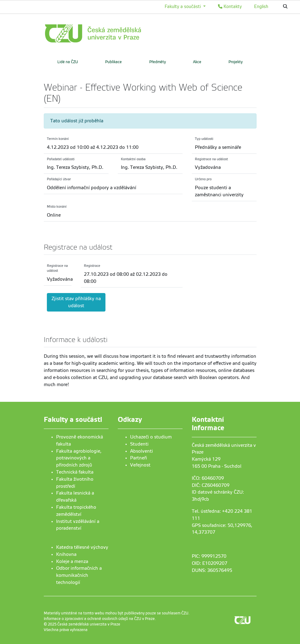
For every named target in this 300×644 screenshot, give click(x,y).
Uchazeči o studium (151, 437)
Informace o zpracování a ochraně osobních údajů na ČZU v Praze (99, 619)
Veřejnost (140, 465)
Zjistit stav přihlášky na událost (76, 302)
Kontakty (230, 6)
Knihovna (66, 554)
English (261, 6)
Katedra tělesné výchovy (82, 547)
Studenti (139, 444)
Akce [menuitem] (197, 62)
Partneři (139, 458)
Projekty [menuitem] (236, 62)
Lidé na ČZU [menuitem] (68, 62)
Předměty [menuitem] (158, 62)
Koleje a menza (72, 561)
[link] (121, 33)
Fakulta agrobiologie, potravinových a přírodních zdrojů (79, 458)
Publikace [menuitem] (113, 62)
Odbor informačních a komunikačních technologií (79, 575)
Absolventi (142, 451)
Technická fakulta (75, 472)
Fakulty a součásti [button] (183, 6)
